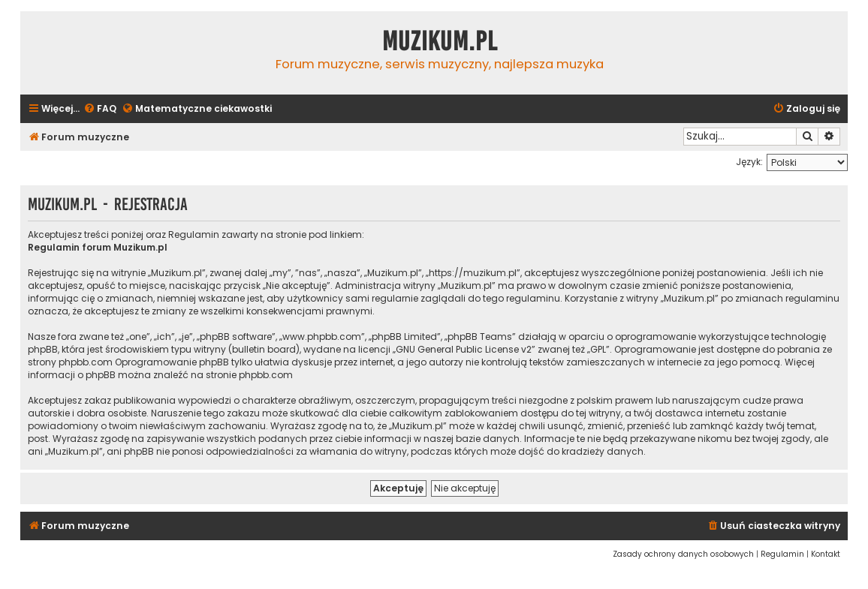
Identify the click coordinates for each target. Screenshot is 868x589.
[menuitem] (100, 109)
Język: (749, 162)
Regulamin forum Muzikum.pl (98, 247)
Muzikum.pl (440, 41)
